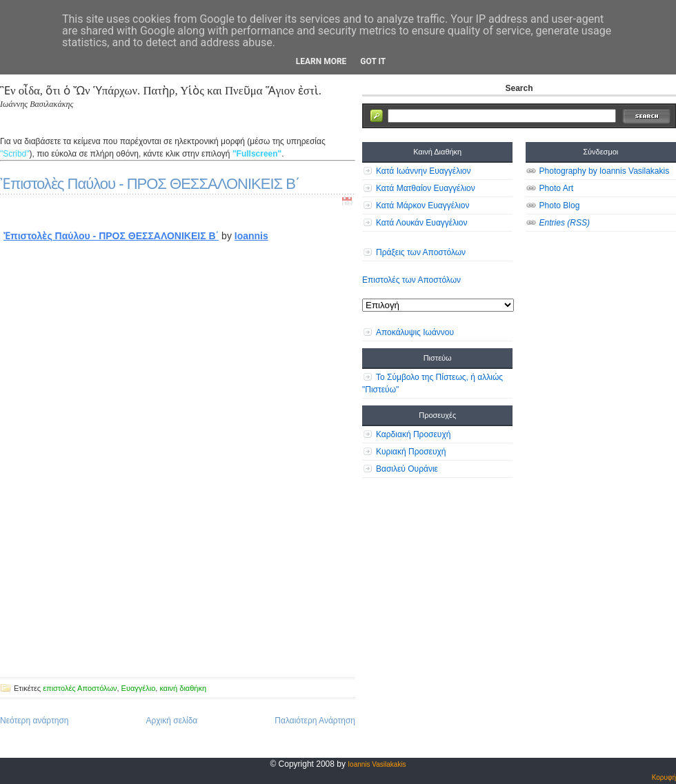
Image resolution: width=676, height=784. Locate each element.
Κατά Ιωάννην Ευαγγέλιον (423, 171)
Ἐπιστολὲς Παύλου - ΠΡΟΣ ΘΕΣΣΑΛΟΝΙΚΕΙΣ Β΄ (150, 184)
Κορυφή (664, 777)
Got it (373, 61)
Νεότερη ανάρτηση (34, 721)
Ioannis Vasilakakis (377, 764)
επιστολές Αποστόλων (80, 688)
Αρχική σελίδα (171, 721)
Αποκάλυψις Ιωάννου (415, 332)
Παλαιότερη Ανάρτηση (315, 721)
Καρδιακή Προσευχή (413, 434)
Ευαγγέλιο (139, 688)
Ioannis (251, 236)
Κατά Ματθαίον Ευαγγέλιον (426, 188)
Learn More (321, 61)
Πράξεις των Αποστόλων (421, 252)
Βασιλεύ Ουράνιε (407, 469)
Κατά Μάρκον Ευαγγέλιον (423, 205)
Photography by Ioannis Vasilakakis (605, 171)
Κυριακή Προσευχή (411, 452)
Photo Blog (560, 205)
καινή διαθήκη (183, 688)
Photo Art (556, 188)
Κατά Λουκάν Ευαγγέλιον (422, 223)
